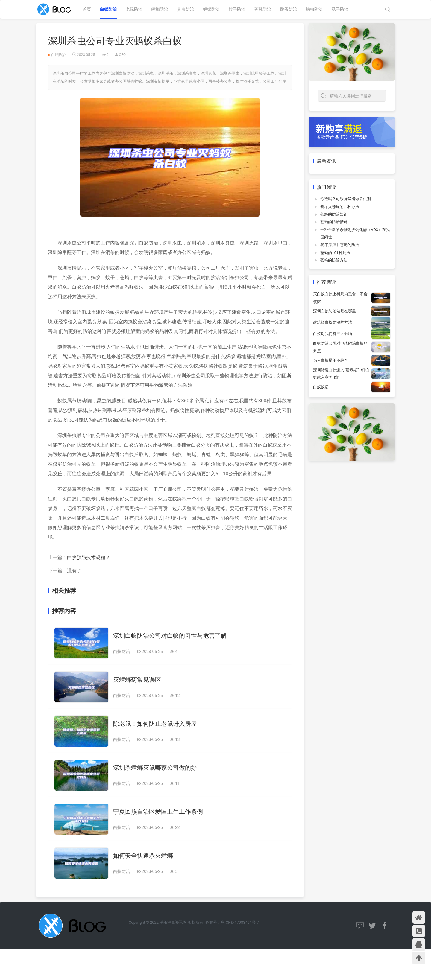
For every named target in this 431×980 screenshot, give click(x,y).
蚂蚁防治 (211, 9)
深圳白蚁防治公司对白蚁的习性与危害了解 (170, 636)
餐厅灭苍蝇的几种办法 (340, 207)
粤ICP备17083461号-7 (240, 922)
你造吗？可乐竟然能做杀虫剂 (346, 199)
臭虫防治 (186, 9)
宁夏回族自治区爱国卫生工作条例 (158, 812)
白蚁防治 (108, 9)
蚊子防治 (237, 9)
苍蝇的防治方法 (334, 260)
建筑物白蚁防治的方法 (333, 322)
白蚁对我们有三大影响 (333, 334)
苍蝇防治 (263, 9)
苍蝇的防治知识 (334, 214)
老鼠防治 (134, 9)
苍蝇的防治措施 (334, 222)
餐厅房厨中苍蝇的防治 (340, 245)
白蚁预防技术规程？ (89, 557)
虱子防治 (340, 9)
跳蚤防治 (289, 9)
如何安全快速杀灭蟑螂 (143, 856)
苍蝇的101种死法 (335, 253)
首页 (87, 9)
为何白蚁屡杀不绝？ (331, 360)
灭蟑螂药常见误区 (137, 680)
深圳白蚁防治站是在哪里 (334, 311)
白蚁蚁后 (321, 387)
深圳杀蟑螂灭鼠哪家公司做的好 (155, 768)
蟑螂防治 (160, 9)
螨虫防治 (314, 9)
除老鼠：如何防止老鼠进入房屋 (155, 724)
